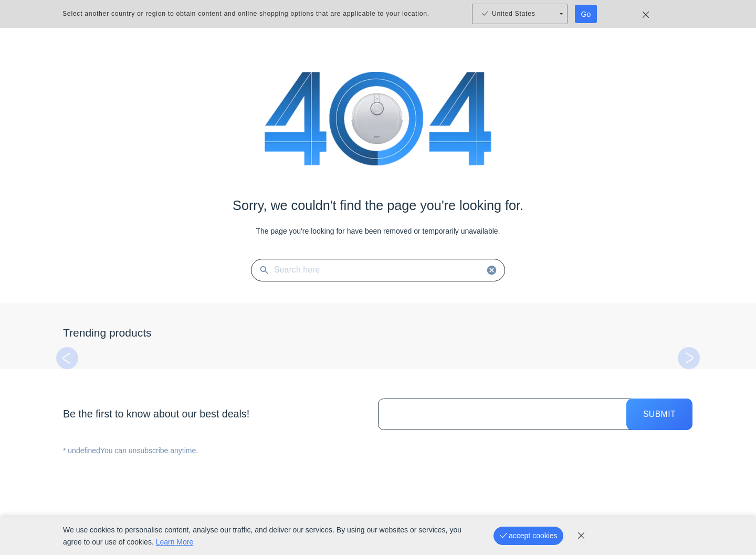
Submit (659, 414)
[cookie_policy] (581, 536)
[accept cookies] (528, 536)
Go (586, 14)
